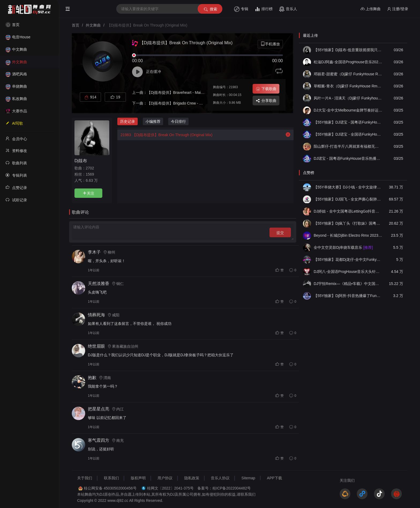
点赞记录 (16, 187)
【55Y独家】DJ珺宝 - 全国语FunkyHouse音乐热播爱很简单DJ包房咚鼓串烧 (348, 134)
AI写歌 (14, 123)
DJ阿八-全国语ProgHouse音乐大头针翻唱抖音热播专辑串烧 (348, 272)
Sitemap (248, 478)
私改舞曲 (16, 99)
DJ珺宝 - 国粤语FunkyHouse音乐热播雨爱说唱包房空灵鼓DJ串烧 (348, 158)
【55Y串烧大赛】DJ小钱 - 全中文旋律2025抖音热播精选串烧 (348, 187)
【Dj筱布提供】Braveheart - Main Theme (181, 92)
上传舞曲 (371, 9)
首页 (12, 25)
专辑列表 (16, 175)
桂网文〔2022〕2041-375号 (170, 488)
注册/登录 (398, 9)
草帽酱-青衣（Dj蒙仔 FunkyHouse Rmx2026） (348, 86)
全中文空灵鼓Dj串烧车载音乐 (343, 247)
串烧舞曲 (16, 86)
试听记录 (16, 200)
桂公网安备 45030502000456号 (110, 488)
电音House (18, 37)
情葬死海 (96, 315)
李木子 (94, 252)
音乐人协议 (220, 478)
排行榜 (264, 9)
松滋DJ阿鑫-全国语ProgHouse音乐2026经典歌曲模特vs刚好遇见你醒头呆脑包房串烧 (348, 62)
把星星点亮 (99, 409)
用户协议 (165, 478)
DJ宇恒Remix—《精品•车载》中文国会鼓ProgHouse (348, 284)
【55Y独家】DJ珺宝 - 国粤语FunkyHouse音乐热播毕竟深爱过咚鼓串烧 (348, 122)
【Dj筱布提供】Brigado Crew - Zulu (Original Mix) (188, 103)
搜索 (210, 9)
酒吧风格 (16, 74)
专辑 (241, 9)
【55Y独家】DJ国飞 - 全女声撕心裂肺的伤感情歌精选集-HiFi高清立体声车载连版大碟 (348, 199)
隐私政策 (192, 478)
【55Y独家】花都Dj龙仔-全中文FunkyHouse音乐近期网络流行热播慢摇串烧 (348, 259)
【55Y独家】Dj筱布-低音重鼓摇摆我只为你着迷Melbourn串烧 (348, 50)
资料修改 (16, 150)
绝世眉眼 (96, 346)
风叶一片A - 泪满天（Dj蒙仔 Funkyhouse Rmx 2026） (348, 98)
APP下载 (275, 478)
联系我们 (111, 478)
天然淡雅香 (99, 283)
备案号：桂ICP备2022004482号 (224, 488)
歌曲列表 (16, 163)
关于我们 (85, 478)
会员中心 (16, 139)
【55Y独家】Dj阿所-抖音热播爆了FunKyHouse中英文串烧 (348, 296)
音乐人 (288, 9)
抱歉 (92, 378)
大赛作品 (16, 111)
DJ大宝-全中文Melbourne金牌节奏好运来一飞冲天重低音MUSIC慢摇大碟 (348, 110)
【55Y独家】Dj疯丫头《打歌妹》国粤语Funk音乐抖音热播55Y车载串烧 (348, 223)
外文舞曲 (16, 62)
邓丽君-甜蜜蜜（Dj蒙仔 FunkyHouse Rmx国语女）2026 (348, 74)
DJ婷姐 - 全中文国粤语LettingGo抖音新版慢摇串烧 (348, 211)
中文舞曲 (16, 49)
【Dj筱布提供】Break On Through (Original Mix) (165, 135)
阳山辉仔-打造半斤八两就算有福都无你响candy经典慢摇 (348, 146)
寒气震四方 (99, 440)
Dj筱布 (81, 161)
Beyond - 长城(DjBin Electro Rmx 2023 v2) (348, 235)
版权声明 (138, 478)
